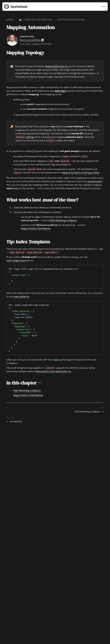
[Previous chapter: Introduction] (55, 419)
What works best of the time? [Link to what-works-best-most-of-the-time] (44, 200)
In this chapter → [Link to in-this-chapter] (26, 383)
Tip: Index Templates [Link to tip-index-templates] (30, 242)
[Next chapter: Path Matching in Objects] (55, 410)
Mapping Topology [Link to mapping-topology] (27, 53)
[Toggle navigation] (104, 7)
